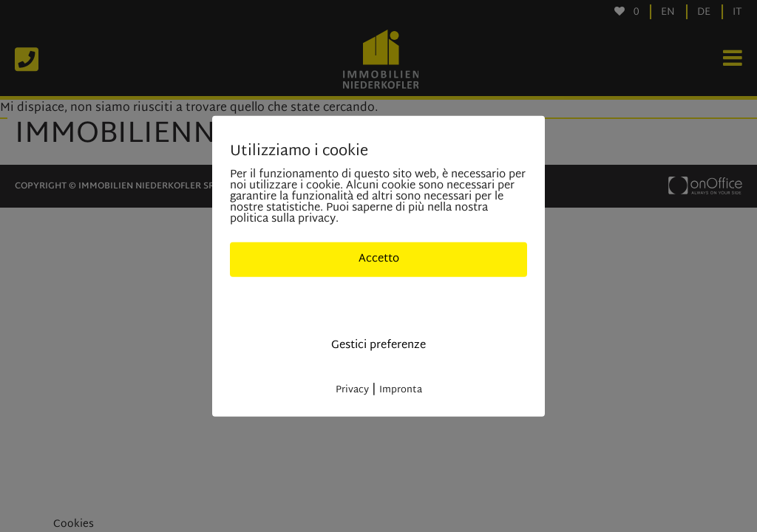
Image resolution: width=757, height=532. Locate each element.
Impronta (401, 389)
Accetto (379, 259)
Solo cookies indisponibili (379, 302)
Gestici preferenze (378, 345)
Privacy (352, 389)
